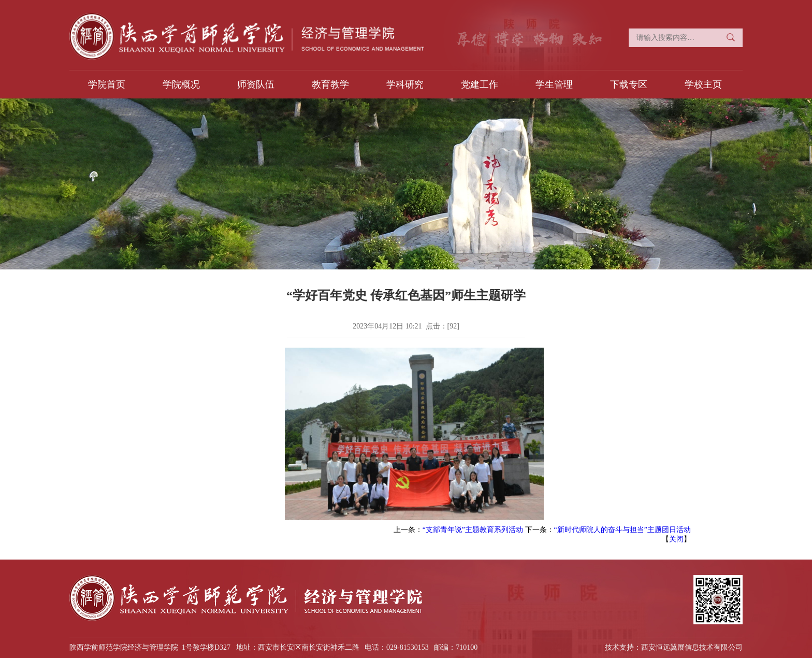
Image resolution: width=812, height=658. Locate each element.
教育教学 (330, 84)
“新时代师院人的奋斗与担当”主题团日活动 (622, 530)
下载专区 (629, 84)
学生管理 (554, 84)
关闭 (676, 539)
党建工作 (480, 84)
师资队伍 (256, 84)
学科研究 (405, 84)
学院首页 (107, 84)
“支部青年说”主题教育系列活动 (473, 530)
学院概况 (181, 84)
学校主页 (703, 84)
